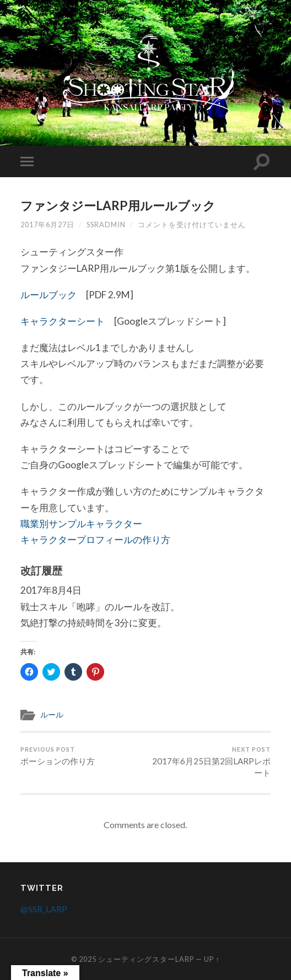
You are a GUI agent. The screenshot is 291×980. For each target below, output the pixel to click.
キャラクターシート (63, 321)
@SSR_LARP (44, 909)
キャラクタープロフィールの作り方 (95, 540)
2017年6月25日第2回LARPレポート (209, 762)
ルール (52, 715)
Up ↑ (212, 959)
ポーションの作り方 (58, 756)
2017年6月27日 (47, 225)
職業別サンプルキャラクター (81, 524)
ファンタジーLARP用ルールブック (118, 206)
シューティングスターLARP (146, 959)
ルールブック (48, 295)
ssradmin (106, 225)
